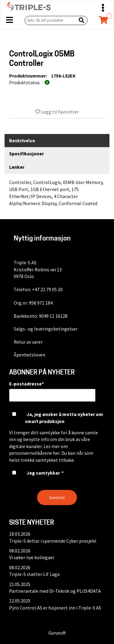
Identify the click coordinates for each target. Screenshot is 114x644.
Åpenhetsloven (29, 355)
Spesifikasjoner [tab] (26, 154)
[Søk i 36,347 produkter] (49, 20)
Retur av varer (28, 342)
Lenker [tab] (17, 167)
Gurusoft (57, 633)
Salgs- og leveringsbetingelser (46, 329)
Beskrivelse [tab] (22, 140)
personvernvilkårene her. (35, 453)
